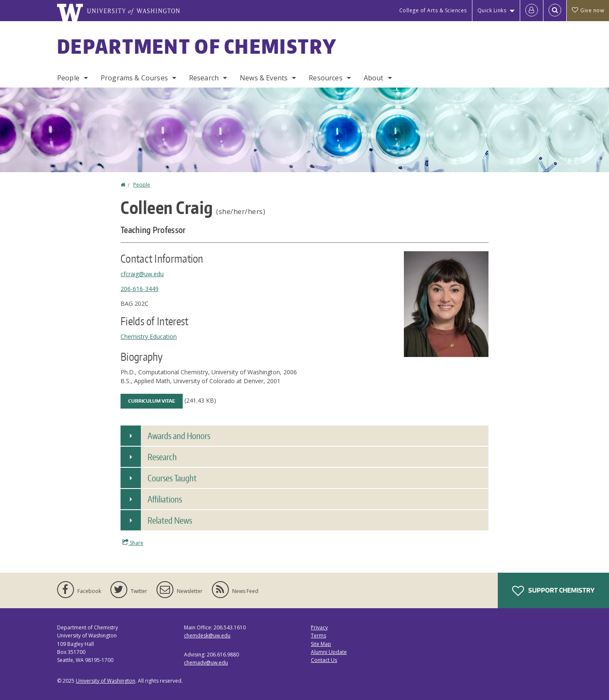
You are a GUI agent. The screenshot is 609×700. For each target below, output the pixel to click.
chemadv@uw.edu (206, 663)
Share (133, 543)
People (68, 78)
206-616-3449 (140, 289)
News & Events (264, 78)
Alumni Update (329, 652)
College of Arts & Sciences (433, 10)
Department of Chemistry (197, 46)
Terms (318, 635)
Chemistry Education (149, 336)
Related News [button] (170, 520)
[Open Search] (555, 11)
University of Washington (106, 681)
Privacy (319, 627)
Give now (588, 10)
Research (204, 78)
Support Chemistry (553, 591)
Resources (325, 78)
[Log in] (532, 11)
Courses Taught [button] (172, 478)
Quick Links (492, 10)
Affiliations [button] (165, 499)
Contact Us (324, 660)
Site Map (321, 644)
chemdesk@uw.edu (207, 635)
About (374, 78)
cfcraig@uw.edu (142, 274)
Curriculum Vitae (152, 401)
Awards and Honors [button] (179, 436)
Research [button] (162, 457)
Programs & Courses (134, 78)
